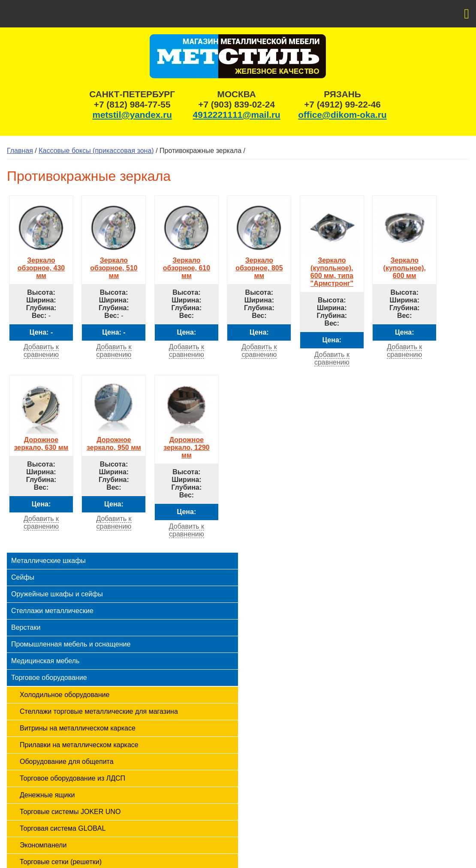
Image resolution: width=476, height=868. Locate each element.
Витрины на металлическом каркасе (78, 728)
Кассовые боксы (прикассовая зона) (96, 151)
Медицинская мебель (45, 661)
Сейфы (23, 577)
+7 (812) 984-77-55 (132, 104)
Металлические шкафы (48, 561)
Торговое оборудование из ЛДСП (72, 778)
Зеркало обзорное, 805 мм (259, 264)
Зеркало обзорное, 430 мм (41, 264)
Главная (20, 151)
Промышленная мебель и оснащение (71, 644)
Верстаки (26, 627)
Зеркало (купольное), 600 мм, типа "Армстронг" (332, 268)
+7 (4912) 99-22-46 (342, 104)
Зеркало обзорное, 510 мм (114, 264)
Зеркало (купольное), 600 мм (404, 264)
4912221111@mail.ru (237, 115)
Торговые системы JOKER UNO (70, 812)
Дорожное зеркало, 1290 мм (187, 444)
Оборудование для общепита (67, 762)
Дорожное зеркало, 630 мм (41, 440)
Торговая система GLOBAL (63, 828)
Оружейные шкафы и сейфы (57, 594)
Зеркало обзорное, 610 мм (187, 264)
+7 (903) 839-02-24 (236, 104)
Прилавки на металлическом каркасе (79, 745)
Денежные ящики (47, 795)
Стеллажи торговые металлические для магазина (99, 711)
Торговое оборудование (49, 678)
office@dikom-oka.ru (342, 115)
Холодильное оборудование (65, 695)
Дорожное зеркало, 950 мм (114, 440)
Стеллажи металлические (52, 611)
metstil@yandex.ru (132, 115)
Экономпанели (43, 845)
